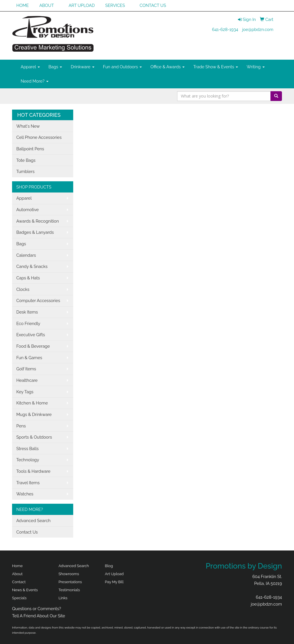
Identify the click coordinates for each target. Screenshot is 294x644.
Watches (25, 494)
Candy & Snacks (32, 266)
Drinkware (82, 67)
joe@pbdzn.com (258, 29)
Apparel (30, 67)
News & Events (25, 590)
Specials (19, 598)
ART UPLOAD (82, 5)
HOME (23, 5)
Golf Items (26, 369)
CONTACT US (153, 5)
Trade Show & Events (216, 67)
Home (17, 566)
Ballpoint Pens (30, 149)
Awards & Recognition (38, 221)
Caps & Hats (28, 278)
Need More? (35, 81)
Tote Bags (26, 160)
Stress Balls (28, 449)
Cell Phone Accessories (39, 137)
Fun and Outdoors (123, 67)
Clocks (23, 289)
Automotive (28, 210)
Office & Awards (168, 67)
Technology (28, 460)
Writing (256, 67)
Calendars (26, 255)
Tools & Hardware (33, 471)
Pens (21, 426)
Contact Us (27, 532)
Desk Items (27, 312)
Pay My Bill (114, 582)
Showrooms (69, 574)
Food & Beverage (33, 346)
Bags (55, 67)
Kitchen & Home (32, 403)
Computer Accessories (38, 300)
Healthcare (27, 380)
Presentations (70, 582)
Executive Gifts (31, 335)
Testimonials (69, 590)
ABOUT (47, 5)
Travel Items (28, 483)
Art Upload (114, 574)
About (17, 574)
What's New (28, 126)
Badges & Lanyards (35, 232)
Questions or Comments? (37, 609)
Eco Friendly (28, 323)
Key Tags (25, 392)
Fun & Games (29, 358)
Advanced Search (33, 521)
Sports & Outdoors (34, 437)
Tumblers (26, 171)
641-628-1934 (225, 29)
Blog (109, 566)
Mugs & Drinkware (34, 414)
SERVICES (115, 5)
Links (63, 598)
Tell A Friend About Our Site (39, 616)
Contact (19, 582)
